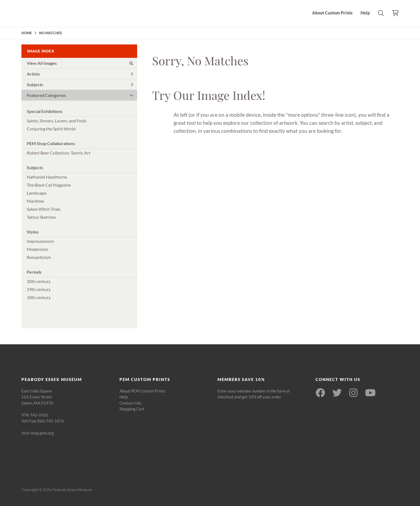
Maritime (35, 201)
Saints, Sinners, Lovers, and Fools (57, 121)
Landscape (37, 193)
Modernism (37, 249)
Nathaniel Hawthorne (47, 177)
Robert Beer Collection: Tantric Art (59, 153)
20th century (39, 281)
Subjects (80, 84)
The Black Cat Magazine (49, 185)
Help (365, 13)
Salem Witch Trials (44, 209)
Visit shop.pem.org (38, 433)
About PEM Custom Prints (142, 391)
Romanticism (39, 257)
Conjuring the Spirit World (51, 129)
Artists (80, 74)
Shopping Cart (132, 409)
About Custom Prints (332, 13)
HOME (27, 33)
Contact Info (130, 403)
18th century (39, 297)
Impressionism (40, 241)
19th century (39, 289)
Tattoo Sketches (41, 217)
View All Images (80, 63)
